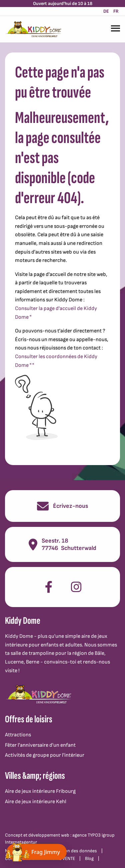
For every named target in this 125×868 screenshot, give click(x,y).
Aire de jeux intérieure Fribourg (40, 791)
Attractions (18, 735)
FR (116, 11)
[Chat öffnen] (37, 852)
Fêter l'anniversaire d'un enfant (40, 745)
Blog (89, 858)
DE (106, 11)
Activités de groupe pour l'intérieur (45, 755)
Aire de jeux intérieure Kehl (36, 802)
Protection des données (73, 851)
